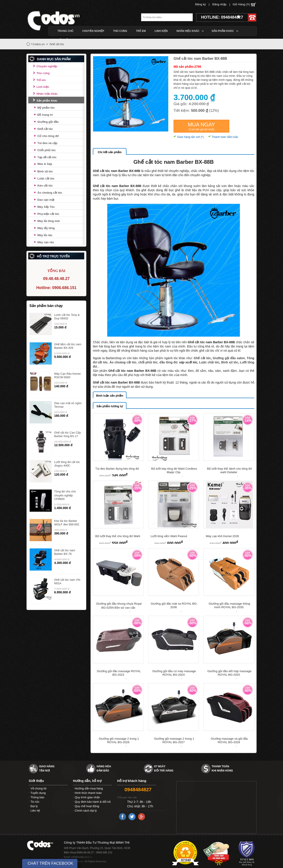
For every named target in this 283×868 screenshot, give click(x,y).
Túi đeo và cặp (47, 143)
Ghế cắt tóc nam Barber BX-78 (65, 552)
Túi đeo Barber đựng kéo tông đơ (117, 469)
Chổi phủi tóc (47, 150)
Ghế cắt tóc (45, 129)
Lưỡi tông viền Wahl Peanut (169, 536)
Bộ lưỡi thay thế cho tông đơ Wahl (118, 536)
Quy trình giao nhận (87, 797)
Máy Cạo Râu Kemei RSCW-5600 (67, 375)
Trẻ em (41, 80)
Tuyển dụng (38, 793)
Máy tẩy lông (46, 228)
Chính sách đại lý (86, 811)
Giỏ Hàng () (244, 5)
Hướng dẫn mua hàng (89, 788)
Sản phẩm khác (47, 101)
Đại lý (34, 806)
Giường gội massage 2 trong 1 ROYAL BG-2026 (119, 740)
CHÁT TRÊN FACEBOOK (50, 863)
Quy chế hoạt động (87, 806)
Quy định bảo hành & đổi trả (93, 802)
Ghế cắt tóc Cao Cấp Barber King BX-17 (68, 434)
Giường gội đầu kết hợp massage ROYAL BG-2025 (229, 673)
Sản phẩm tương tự (110, 406)
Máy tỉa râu (45, 235)
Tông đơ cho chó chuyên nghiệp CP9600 (65, 495)
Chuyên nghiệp (47, 66)
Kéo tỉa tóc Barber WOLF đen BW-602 (67, 523)
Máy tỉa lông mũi (49, 221)
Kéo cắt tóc (45, 186)
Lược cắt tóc (46, 178)
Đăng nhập (219, 4)
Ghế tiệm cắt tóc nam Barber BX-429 (68, 346)
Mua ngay (201, 126)
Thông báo (37, 797)
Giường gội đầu (48, 122)
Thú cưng (43, 73)
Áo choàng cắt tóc (50, 193)
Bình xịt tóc (45, 171)
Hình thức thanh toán (88, 793)
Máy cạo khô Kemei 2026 (222, 536)
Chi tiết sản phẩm (110, 152)
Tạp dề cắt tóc (47, 157)
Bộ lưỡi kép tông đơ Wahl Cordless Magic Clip (174, 470)
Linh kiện (43, 87)
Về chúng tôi (38, 788)
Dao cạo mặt (46, 200)
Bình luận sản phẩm (110, 396)
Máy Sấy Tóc (46, 207)
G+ (91, 857)
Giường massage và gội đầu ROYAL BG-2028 (229, 740)
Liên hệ (35, 811)
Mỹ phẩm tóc (46, 108)
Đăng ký (201, 4)
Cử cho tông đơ (48, 136)
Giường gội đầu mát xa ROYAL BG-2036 (174, 605)
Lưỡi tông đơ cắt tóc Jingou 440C (67, 464)
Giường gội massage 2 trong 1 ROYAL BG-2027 (174, 740)
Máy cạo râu (46, 242)
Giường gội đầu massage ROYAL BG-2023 (119, 673)
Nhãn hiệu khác (47, 94)
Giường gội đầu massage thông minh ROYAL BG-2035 (229, 605)
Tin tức (35, 802)
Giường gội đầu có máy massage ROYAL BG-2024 (174, 673)
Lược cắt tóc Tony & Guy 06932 (67, 317)
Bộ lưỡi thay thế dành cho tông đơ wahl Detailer (229, 470)
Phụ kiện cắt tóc (48, 214)
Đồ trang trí (45, 115)
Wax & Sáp (45, 164)
